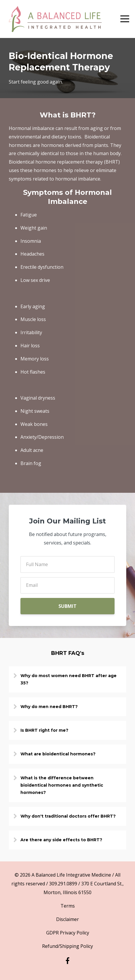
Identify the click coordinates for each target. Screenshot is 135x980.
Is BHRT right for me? (44, 730)
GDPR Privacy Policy (68, 933)
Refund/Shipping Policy (67, 946)
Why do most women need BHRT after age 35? (69, 679)
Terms (68, 906)
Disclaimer (67, 919)
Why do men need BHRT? (49, 707)
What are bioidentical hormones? (58, 754)
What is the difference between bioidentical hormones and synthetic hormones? (62, 785)
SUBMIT (67, 606)
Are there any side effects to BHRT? (61, 840)
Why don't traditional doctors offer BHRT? (68, 816)
